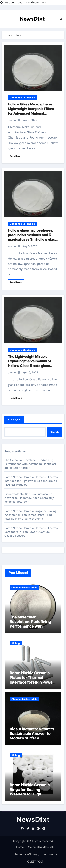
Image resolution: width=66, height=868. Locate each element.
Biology (16, 643)
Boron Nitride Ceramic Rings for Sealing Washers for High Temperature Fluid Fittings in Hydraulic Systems (30, 515)
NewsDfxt (32, 19)
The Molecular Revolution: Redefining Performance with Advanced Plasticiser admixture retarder (30, 464)
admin (12, 120)
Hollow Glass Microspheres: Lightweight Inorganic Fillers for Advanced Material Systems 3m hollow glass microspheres (31, 113)
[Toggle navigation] (5, 19)
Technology (50, 854)
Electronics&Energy (26, 854)
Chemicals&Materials (23, 98)
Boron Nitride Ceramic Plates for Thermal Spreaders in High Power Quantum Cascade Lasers (32, 532)
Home (20, 847)
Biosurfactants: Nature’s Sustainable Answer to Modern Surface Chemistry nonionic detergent (29, 498)
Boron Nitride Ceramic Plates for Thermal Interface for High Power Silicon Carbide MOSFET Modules (32, 481)
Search (14, 420)
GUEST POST (35, 862)
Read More (16, 156)
